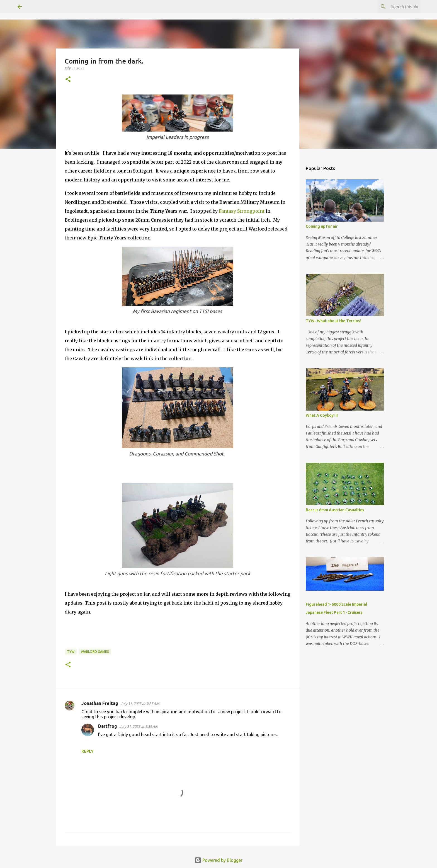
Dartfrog (108, 726)
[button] (68, 80)
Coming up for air (322, 226)
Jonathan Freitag (100, 703)
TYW (71, 652)
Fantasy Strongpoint (242, 211)
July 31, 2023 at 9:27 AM (140, 704)
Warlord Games (95, 652)
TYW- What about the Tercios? (334, 321)
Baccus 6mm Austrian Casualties (335, 510)
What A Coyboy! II (322, 415)
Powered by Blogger (219, 860)
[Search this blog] (391, 7)
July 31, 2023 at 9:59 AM (139, 726)
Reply (88, 751)
